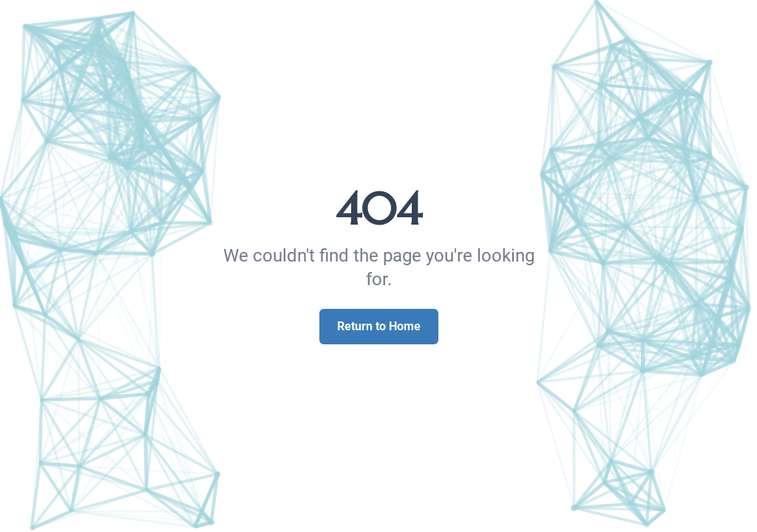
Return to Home (379, 326)
